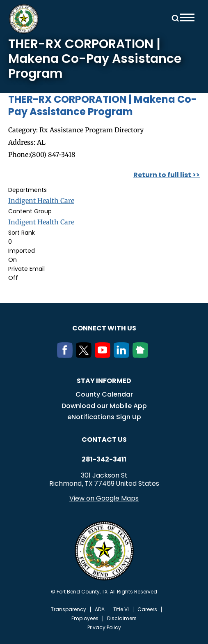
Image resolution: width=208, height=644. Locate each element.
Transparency (69, 609)
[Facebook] (66, 355)
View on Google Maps (104, 498)
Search (174, 17)
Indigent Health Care (41, 201)
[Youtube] (104, 355)
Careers (147, 609)
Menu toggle (187, 17)
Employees (85, 619)
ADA (100, 609)
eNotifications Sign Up (104, 417)
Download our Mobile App (104, 406)
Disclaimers (122, 619)
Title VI (121, 609)
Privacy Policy (104, 628)
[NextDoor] (142, 355)
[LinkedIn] (123, 355)
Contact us (104, 440)
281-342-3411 (104, 459)
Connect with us (104, 328)
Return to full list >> (167, 175)
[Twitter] (85, 355)
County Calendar (104, 394)
